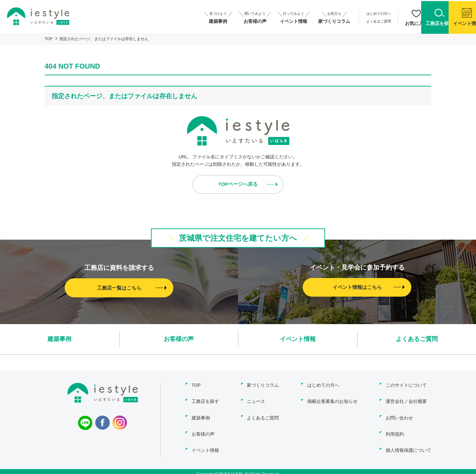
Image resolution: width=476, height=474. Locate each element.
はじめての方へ (340, 14)
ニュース (256, 400)
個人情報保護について (409, 446)
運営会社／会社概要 (406, 400)
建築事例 (59, 339)
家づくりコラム (263, 385)
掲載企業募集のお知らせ (332, 400)
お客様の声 (179, 339)
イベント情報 (298, 339)
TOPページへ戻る (238, 184)
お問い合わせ (399, 415)
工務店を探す (204, 400)
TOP (49, 39)
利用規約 (395, 431)
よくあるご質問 (340, 20)
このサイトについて (406, 385)
